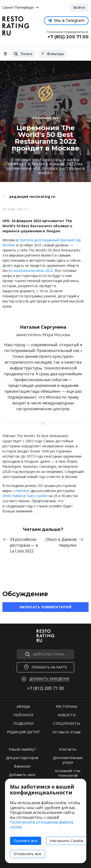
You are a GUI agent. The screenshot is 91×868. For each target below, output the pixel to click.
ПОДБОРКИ (23, 723)
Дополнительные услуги (68, 760)
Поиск (23, 54)
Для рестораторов (22, 758)
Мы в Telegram (66, 21)
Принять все (26, 841)
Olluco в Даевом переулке (65, 542)
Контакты (68, 749)
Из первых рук (45, 118)
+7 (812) (45, 688)
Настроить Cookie (66, 841)
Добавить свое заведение (22, 777)
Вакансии (22, 766)
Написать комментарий (46, 607)
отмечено (22, 491)
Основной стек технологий (68, 773)
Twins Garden (37, 496)
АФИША (24, 706)
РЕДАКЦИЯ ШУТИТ (24, 732)
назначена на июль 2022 (33, 271)
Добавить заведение (49, 679)
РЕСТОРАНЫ (67, 706)
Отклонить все (27, 854)
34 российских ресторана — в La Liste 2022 (20, 545)
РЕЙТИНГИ (24, 715)
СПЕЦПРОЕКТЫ (66, 723)
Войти (79, 8)
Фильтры (53, 54)
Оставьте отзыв (67, 732)
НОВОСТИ (67, 715)
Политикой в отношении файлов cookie (42, 825)
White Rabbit (12, 496)
